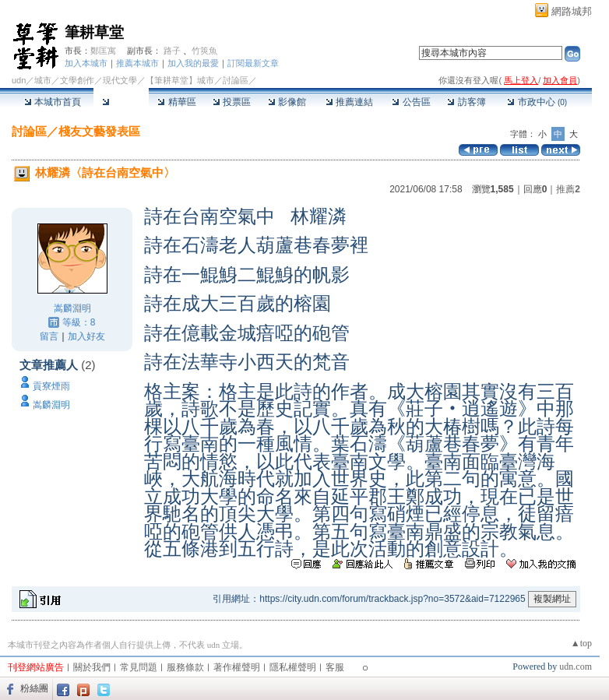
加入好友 (86, 336)
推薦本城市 (137, 63)
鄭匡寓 (103, 51)
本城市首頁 (53, 102)
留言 (49, 336)
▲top (581, 643)
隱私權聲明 (293, 667)
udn (19, 80)
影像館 (287, 102)
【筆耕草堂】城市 (180, 80)
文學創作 (77, 80)
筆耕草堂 (94, 32)
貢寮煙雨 (51, 386)
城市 (43, 80)
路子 (172, 51)
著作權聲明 (237, 667)
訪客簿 (466, 102)
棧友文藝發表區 (99, 131)
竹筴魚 (204, 51)
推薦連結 (349, 102)
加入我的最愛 (193, 63)
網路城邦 (572, 11)
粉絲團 (34, 688)
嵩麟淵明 (72, 308)
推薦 (568, 189)
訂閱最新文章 (253, 63)
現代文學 (120, 80)
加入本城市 (86, 63)
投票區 (232, 102)
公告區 (411, 102)
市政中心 (537, 102)
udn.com (576, 667)
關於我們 (92, 667)
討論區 (121, 102)
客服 (335, 667)
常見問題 (139, 667)
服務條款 (185, 667)
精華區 (176, 102)
